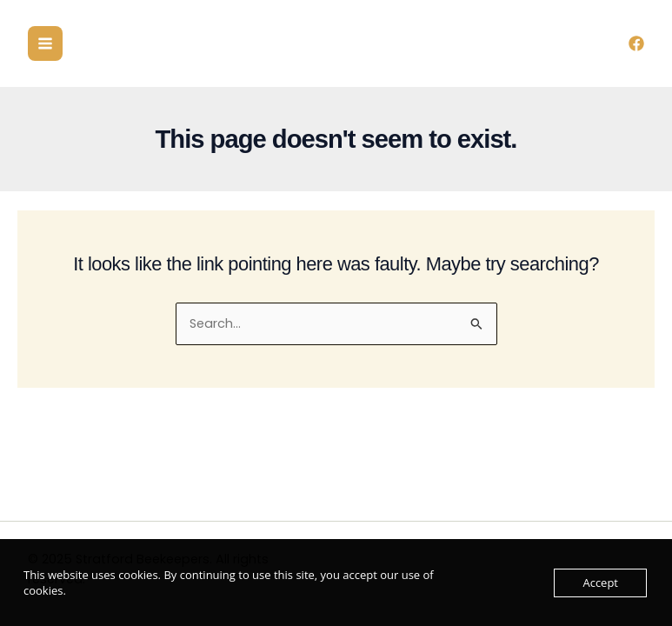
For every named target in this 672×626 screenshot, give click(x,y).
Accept (600, 583)
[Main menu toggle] (45, 43)
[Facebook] (636, 43)
